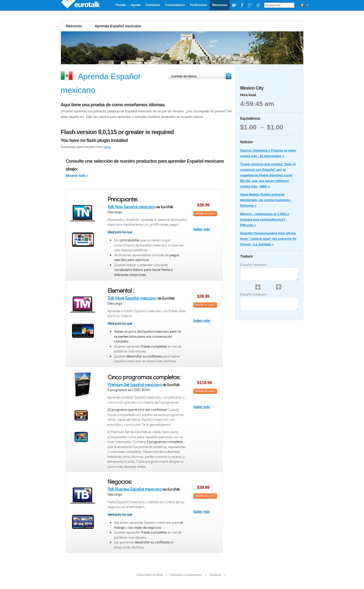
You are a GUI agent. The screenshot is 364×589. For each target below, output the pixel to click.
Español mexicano (254, 265)
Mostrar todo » (77, 176)
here (107, 147)
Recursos (220, 5)
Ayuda (136, 5)
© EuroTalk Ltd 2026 (149, 575)
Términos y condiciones (186, 575)
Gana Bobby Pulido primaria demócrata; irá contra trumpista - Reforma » (266, 200)
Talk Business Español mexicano (134, 489)
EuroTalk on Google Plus (250, 5)
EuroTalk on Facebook (242, 5)
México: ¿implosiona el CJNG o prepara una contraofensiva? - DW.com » (265, 219)
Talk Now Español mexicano (131, 207)
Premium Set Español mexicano (134, 384)
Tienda (120, 5)
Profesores (199, 5)
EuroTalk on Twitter (234, 5)
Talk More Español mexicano (132, 298)
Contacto (153, 5)
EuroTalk (81, 5)
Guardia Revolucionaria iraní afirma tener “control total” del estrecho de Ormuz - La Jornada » (268, 239)
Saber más (202, 229)
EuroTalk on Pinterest (258, 5)
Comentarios (175, 5)
